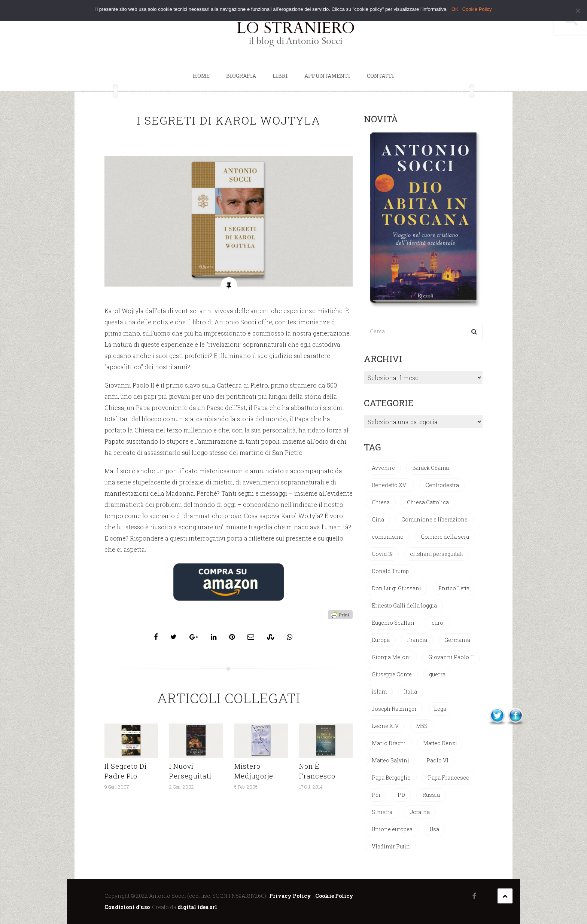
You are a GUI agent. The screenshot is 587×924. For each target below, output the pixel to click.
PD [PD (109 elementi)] (401, 795)
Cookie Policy (334, 896)
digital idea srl (197, 907)
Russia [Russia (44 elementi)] (431, 795)
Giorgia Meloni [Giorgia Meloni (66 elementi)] (391, 657)
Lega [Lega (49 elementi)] (440, 709)
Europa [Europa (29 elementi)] (381, 640)
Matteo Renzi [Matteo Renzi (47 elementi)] (440, 743)
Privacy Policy (290, 896)
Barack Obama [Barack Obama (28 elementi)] (431, 468)
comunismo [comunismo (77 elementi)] (388, 537)
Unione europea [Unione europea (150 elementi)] (392, 829)
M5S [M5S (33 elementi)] (422, 726)
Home (201, 76)
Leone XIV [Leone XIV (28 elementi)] (385, 726)
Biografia (241, 76)
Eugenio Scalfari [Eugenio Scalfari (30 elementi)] (393, 623)
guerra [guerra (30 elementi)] (437, 674)
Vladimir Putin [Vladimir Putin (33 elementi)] (391, 846)
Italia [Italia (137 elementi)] (410, 692)
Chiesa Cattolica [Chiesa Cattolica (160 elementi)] (428, 502)
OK (455, 9)
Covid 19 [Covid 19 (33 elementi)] (382, 554)
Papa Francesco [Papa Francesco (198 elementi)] (449, 778)
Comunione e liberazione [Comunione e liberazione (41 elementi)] (434, 519)
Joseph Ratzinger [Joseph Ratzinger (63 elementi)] (394, 709)
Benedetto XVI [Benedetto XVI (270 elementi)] (390, 485)
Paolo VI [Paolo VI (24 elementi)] (437, 760)
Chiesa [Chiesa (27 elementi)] (381, 502)
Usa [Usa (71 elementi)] (434, 829)
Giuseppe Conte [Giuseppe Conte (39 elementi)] (392, 674)
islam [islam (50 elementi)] (379, 692)
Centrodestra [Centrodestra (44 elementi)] (442, 485)
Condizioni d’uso (127, 907)
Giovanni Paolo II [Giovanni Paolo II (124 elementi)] (451, 657)
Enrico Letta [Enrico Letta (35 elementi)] (454, 588)
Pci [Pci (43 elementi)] (376, 795)
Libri (280, 76)
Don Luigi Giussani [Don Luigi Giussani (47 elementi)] (396, 588)
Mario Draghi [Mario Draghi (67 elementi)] (389, 743)
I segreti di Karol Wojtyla (229, 120)
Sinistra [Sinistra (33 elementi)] (382, 812)
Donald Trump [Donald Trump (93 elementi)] (390, 571)
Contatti (381, 76)
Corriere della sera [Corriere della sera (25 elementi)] (445, 537)
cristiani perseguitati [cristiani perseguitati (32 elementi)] (437, 554)
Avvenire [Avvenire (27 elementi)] (383, 468)
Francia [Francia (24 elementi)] (417, 640)
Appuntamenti (327, 76)
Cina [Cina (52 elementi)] (378, 519)
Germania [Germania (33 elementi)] (457, 640)
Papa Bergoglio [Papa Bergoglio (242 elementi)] (391, 778)
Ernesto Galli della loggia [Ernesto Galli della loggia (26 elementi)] (404, 605)
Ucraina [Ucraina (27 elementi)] (420, 812)
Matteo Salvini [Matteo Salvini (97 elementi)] (390, 760)
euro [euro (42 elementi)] (437, 623)
